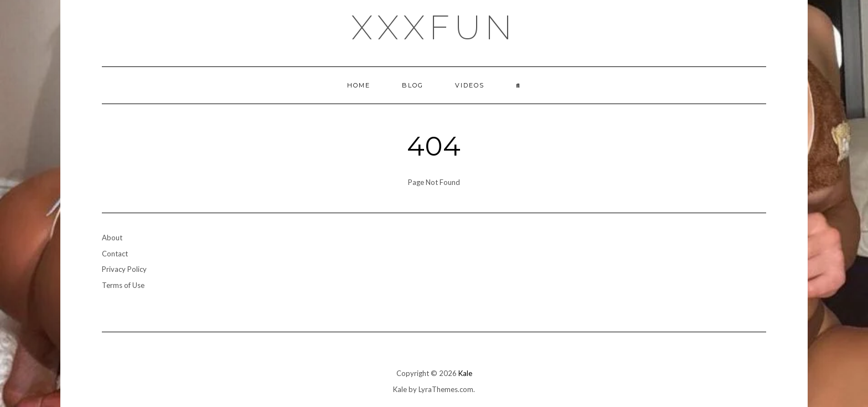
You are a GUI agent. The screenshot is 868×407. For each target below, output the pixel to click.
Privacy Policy (124, 269)
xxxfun (434, 28)
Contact (115, 254)
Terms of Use (123, 285)
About (112, 238)
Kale (465, 373)
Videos (470, 85)
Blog (413, 85)
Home (359, 85)
